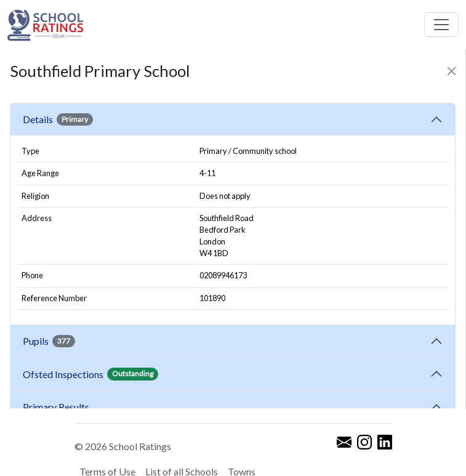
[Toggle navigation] (441, 25)
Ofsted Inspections (90, 374)
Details (58, 119)
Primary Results (56, 407)
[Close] (452, 71)
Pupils (49, 341)
